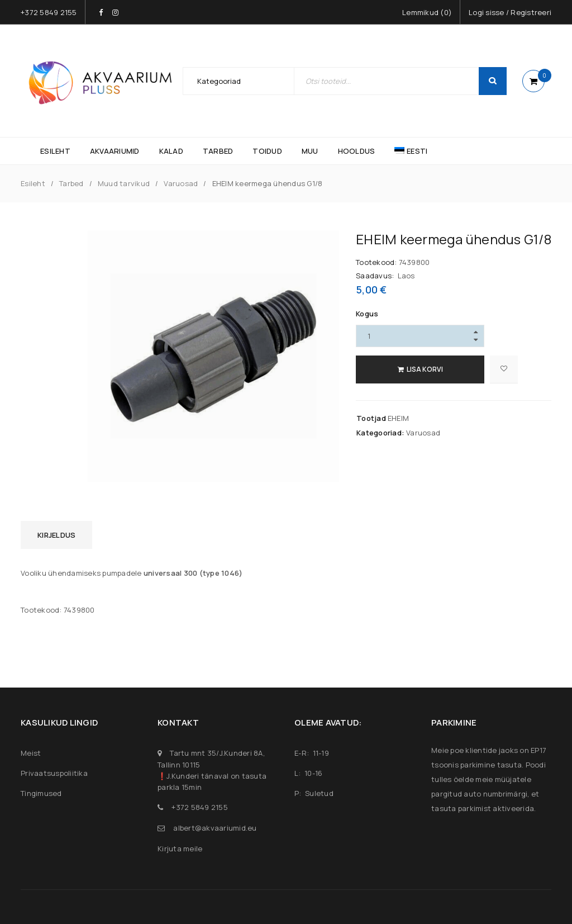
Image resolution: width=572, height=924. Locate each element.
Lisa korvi (425, 369)
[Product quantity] (420, 336)
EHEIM (398, 418)
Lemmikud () (427, 12)
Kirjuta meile (180, 849)
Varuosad (181, 183)
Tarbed (71, 183)
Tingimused (41, 793)
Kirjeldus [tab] (56, 535)
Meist (31, 753)
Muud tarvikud (124, 183)
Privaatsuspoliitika (54, 773)
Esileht (33, 183)
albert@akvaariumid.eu (215, 828)
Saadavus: (375, 276)
